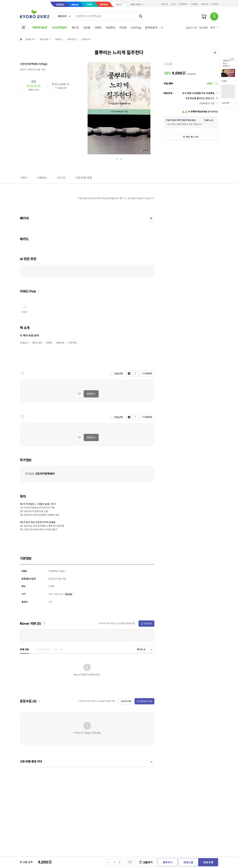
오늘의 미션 (191, 28)
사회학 (58, 39)
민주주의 (85, 39)
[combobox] (63, 16)
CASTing (136, 28)
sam (90, 4)
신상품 (87, 28)
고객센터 (215, 4)
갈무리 (23, 70)
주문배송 (195, 4)
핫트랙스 (104, 5)
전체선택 (118, 374)
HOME (21, 39)
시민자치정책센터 (29, 64)
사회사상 (71, 39)
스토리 (119, 5)
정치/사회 (44, 39)
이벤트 (98, 28)
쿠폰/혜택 (225, 103)
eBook (75, 5)
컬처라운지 (151, 28)
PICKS (123, 28)
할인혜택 (204, 28)
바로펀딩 (111, 28)
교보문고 (60, 5)
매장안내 (205, 4)
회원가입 (164, 4)
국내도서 (29, 39)
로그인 (173, 4)
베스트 (75, 28)
